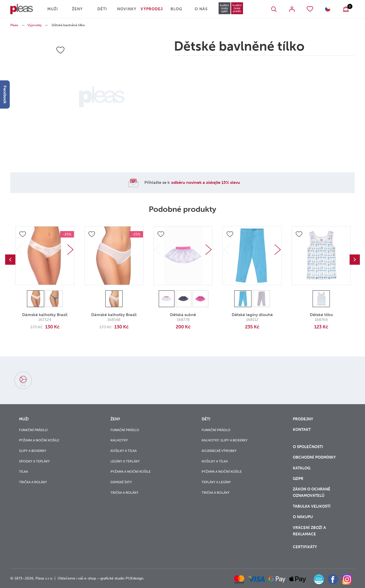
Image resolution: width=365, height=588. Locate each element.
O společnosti (308, 447)
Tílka (24, 472)
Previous (10, 260)
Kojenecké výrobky (219, 451)
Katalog (302, 468)
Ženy (77, 9)
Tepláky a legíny (216, 482)
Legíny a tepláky (125, 461)
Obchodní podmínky (314, 457)
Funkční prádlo (33, 430)
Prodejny (303, 419)
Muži (53, 9)
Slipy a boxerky (33, 451)
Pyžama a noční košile (39, 440)
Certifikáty (305, 547)
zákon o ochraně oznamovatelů (312, 492)
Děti (102, 9)
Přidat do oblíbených (23, 234)
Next (70, 250)
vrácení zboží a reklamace (309, 531)
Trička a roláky (33, 482)
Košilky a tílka (124, 451)
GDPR (298, 479)
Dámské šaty (121, 482)
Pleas (14, 25)
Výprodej (152, 9)
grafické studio (113, 578)
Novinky (127, 9)
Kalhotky (119, 440)
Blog (176, 9)
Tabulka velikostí (312, 506)
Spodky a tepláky (34, 461)
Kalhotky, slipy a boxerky (225, 440)
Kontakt (302, 430)
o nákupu (303, 517)
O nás (201, 9)
